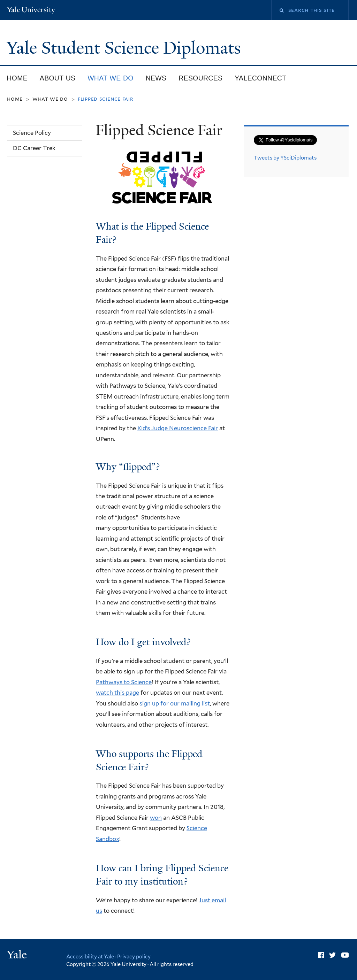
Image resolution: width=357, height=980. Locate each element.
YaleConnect (260, 78)
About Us (58, 78)
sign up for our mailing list (175, 703)
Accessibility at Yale (90, 956)
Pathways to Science (124, 682)
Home (17, 78)
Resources (200, 78)
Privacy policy (134, 956)
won (156, 818)
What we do (111, 78)
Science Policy (32, 133)
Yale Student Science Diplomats (126, 48)
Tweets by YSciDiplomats (285, 158)
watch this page (117, 693)
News (156, 78)
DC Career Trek (34, 148)
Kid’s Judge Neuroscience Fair (178, 428)
